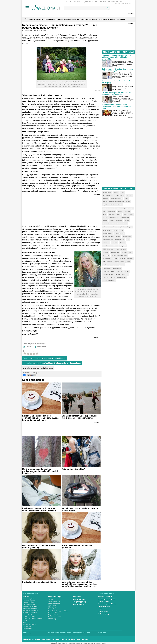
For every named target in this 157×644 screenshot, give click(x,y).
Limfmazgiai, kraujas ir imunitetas (33, 618)
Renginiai (27, 633)
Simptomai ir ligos (55, 597)
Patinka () (30, 347)
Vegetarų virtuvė (104, 606)
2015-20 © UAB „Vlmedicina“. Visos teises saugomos (66, 643)
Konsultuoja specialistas (60, 633)
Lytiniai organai (28, 615)
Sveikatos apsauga (82, 633)
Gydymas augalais (105, 596)
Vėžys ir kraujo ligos (54, 601)
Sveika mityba (104, 601)
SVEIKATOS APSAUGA (107, 19)
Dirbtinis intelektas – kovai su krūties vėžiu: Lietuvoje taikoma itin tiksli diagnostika (116, 57)
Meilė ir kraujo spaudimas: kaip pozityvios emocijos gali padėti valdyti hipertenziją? (40, 471)
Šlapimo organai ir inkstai (31, 609)
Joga (100, 609)
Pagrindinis (50, 19)
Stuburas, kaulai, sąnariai (31, 611)
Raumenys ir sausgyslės (30, 613)
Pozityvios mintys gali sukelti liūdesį (39, 582)
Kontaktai (103, 2)
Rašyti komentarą (47, 368)
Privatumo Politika (115, 2)
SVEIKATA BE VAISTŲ (89, 19)
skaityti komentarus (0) (31, 368)
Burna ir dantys (28, 626)
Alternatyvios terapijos (107, 599)
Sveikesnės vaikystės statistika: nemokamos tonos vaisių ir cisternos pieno (116, 106)
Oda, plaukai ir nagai (29, 617)
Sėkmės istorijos (105, 614)
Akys (25, 622)
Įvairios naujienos (74, 363)
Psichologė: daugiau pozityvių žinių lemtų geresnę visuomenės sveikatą (39, 509)
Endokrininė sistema (29, 605)
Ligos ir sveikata (36, 19)
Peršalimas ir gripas (54, 603)
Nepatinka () (42, 347)
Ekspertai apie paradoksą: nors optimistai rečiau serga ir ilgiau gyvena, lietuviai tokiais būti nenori (41, 418)
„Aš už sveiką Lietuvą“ (57, 358)
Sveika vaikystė (79, 599)
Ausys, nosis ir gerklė (29, 624)
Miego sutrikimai (53, 615)
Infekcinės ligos (53, 619)
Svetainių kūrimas (101, 643)
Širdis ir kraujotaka (29, 599)
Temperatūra (52, 605)
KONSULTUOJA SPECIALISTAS (68, 19)
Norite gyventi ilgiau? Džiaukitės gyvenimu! (77, 546)
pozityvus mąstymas (38, 358)
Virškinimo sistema (29, 603)
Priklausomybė (53, 613)
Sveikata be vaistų (106, 594)
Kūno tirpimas (52, 607)
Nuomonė (102, 633)
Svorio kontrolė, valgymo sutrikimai (58, 611)
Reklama (69, 2)
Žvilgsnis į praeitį (80, 602)
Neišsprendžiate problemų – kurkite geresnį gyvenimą (39, 546)
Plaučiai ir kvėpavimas (30, 601)
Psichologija (78, 597)
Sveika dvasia (60, 363)
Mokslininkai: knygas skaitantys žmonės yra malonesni (80, 509)
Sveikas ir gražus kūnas (43, 363)
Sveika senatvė (79, 604)
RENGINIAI (121, 19)
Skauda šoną (52, 609)
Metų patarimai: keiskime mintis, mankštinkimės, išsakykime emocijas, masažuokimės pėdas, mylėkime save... (80, 584)
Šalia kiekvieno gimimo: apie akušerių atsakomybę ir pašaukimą (117, 94)
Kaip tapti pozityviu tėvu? (73, 469)
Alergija (50, 599)
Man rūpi (26, 596)
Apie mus (77, 2)
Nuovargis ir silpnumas (55, 617)
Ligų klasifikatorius (90, 2)
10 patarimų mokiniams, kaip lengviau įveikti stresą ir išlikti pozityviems (79, 417)
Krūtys (25, 620)
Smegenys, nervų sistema (31, 607)
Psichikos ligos (28, 628)
